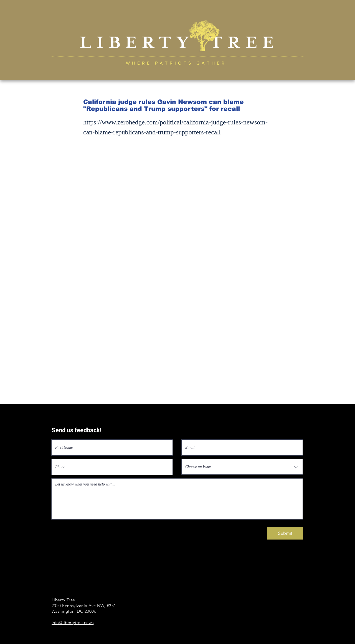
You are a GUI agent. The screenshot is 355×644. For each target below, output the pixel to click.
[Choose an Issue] (242, 467)
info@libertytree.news (73, 623)
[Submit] (285, 533)
